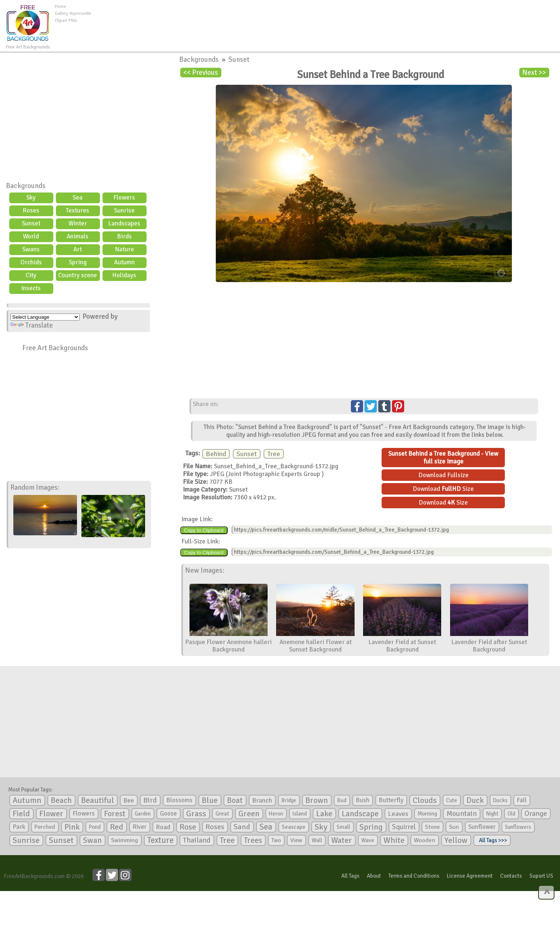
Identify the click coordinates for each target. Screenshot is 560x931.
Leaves (398, 814)
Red (117, 827)
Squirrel (404, 827)
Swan (92, 840)
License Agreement (470, 876)
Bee (129, 800)
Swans (31, 249)
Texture (160, 840)
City (31, 275)
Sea (78, 197)
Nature (124, 249)
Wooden (425, 840)
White (394, 840)
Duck (475, 800)
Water (342, 840)
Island (300, 814)
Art (78, 249)
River (140, 827)
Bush (363, 800)
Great (222, 814)
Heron (276, 814)
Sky (31, 197)
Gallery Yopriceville (73, 14)
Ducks (500, 800)
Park (19, 827)
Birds (124, 236)
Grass (196, 814)
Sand (242, 827)
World (31, 236)
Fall (522, 800)
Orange (536, 814)
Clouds (425, 800)
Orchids (31, 262)
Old (511, 814)
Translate (32, 325)
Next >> (534, 73)
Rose (188, 827)
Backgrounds (26, 186)
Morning (427, 814)
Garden (143, 814)
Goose (168, 813)
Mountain (462, 814)
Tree (274, 454)
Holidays (124, 275)
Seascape (294, 827)
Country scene (78, 275)
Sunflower (482, 827)
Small (343, 827)
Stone (432, 827)
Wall (317, 840)
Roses (31, 210)
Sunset (31, 223)
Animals (78, 236)
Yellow (456, 840)
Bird (150, 800)
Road (163, 827)
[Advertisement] (325, 20)
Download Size (443, 489)
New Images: (205, 570)
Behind (216, 454)
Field (21, 814)
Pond (95, 827)
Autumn (124, 262)
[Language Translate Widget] (45, 317)
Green (249, 813)
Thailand (197, 840)
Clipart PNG (66, 21)
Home (60, 6)
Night (492, 814)
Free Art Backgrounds (55, 348)
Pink (72, 827)
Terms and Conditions (414, 876)
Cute (452, 800)
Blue (210, 800)
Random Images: (35, 488)
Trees (253, 840)
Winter (78, 223)
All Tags (350, 876)
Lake (324, 813)
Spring (78, 262)
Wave (368, 840)
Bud (342, 800)
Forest (115, 814)
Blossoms (179, 800)
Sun (454, 827)
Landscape (360, 814)
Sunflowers (518, 827)
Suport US (541, 876)
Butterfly (391, 800)
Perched (45, 827)
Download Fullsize (443, 475)
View (296, 840)
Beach (61, 800)
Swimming (125, 840)
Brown (317, 800)
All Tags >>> (492, 840)
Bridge (289, 800)
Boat (235, 800)
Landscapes (124, 223)
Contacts (511, 876)
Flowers (124, 197)
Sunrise (124, 210)
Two (276, 840)
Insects (31, 288)
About (374, 876)
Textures (78, 210)
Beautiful (98, 800)
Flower (51, 813)
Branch (262, 800)
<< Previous (201, 73)
